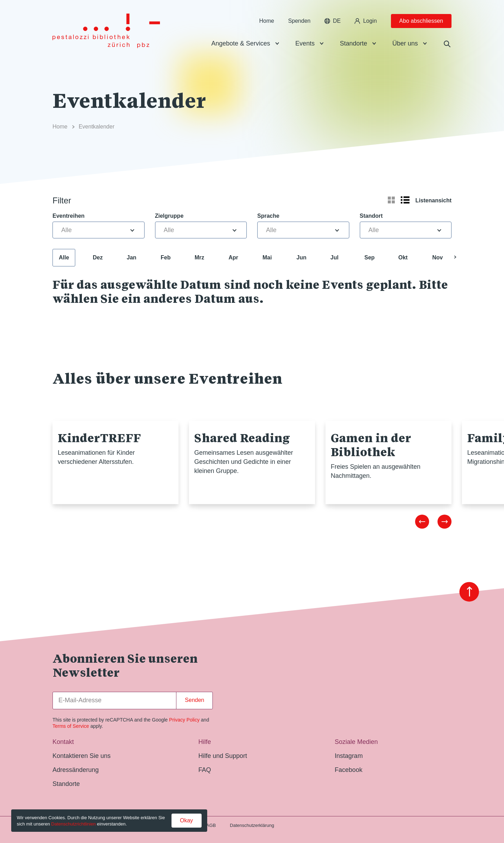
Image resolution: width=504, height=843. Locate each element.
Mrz (199, 257)
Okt (403, 257)
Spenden (299, 21)
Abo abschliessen (421, 21)
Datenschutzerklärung (252, 825)
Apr (233, 257)
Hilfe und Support (223, 756)
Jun (301, 257)
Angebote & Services (241, 43)
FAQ (205, 770)
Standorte (353, 43)
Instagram (349, 756)
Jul (334, 257)
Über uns (405, 43)
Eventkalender (97, 127)
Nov (437, 257)
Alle (64, 257)
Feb (166, 257)
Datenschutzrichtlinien (73, 824)
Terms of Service (71, 726)
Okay (186, 820)
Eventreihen (69, 216)
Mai (267, 257)
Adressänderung (76, 770)
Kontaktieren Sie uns (82, 756)
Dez (98, 257)
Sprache (268, 216)
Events (305, 43)
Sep (369, 257)
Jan (132, 257)
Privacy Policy (184, 720)
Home (267, 21)
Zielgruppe (169, 216)
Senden (194, 700)
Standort (371, 216)
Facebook (348, 770)
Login (366, 21)
